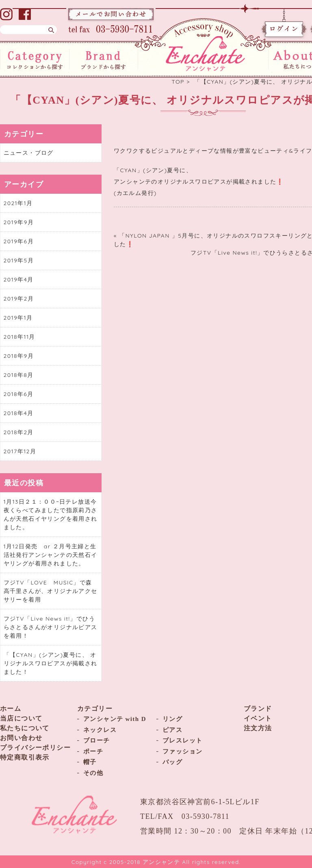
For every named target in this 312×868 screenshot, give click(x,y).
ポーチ (93, 751)
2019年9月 (19, 222)
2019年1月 (18, 318)
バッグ (172, 762)
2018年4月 (19, 413)
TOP (178, 82)
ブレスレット (182, 740)
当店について (21, 718)
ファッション (182, 751)
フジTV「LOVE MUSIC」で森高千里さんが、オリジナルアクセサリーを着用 (51, 591)
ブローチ (97, 740)
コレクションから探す (35, 59)
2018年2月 (19, 432)
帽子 (90, 762)
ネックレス (100, 730)
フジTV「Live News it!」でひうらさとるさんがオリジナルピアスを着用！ (51, 627)
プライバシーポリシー (35, 748)
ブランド (258, 709)
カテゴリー (95, 709)
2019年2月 (19, 299)
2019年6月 (19, 241)
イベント (258, 718)
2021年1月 (18, 203)
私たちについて (25, 728)
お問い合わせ (21, 738)
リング (172, 719)
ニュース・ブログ (29, 153)
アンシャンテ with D (115, 719)
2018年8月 (19, 375)
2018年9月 (19, 356)
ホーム (11, 709)
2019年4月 (19, 279)
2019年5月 (19, 260)
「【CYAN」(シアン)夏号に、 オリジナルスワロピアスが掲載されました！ (51, 663)
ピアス (172, 730)
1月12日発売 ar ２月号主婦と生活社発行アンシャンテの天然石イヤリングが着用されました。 (51, 555)
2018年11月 (19, 337)
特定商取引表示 (25, 757)
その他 (93, 773)
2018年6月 (19, 394)
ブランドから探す (104, 59)
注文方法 (258, 728)
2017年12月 (20, 451)
